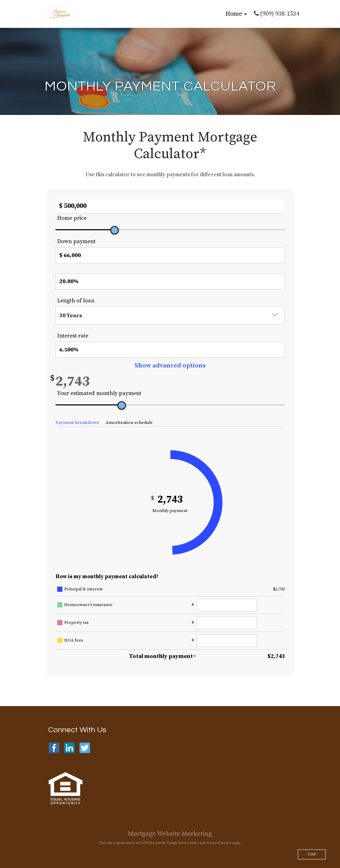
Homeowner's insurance (88, 605)
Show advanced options (170, 366)
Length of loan (76, 301)
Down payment (76, 241)
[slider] (114, 230)
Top (312, 855)
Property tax (76, 623)
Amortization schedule (129, 423)
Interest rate (73, 336)
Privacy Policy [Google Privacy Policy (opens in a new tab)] (189, 843)
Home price (72, 218)
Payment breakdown (77, 423)
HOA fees (74, 640)
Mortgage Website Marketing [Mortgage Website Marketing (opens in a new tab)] (170, 834)
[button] (236, 14)
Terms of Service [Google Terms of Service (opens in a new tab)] (219, 843)
